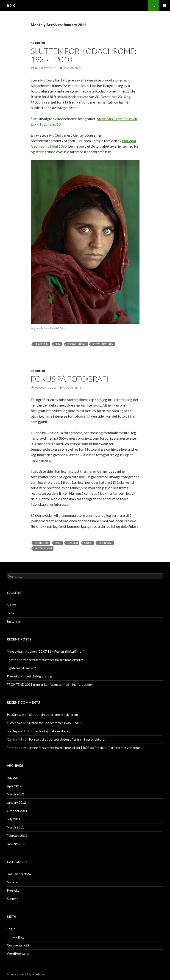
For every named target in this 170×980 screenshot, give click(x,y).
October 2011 (17, 811)
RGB (11, 6)
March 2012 (15, 794)
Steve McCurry (103, 344)
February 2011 (17, 835)
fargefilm (42, 344)
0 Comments (72, 68)
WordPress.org (18, 953)
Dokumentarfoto (19, 874)
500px (11, 605)
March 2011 (15, 827)
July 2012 (14, 778)
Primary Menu (164, 6)
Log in (11, 929)
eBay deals (15, 723)
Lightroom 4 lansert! (21, 668)
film (58, 344)
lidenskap (106, 543)
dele (58, 543)
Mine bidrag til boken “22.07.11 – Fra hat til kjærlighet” (45, 651)
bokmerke (42, 543)
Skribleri (38, 43)
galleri (73, 543)
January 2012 (16, 802)
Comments (18, 945)
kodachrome (77, 344)
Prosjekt (13, 890)
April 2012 (14, 786)
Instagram (14, 621)
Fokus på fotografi (70, 379)
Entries (15, 937)
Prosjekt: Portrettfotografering (29, 676)
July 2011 (14, 819)
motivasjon (43, 548)
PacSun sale (15, 715)
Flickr (11, 613)
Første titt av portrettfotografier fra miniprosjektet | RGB (48, 748)
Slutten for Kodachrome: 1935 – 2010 (84, 55)
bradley (12, 731)
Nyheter (13, 882)
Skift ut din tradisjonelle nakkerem (53, 715)
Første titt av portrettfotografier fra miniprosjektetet (45, 660)
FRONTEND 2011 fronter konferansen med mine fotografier (50, 684)
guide (88, 543)
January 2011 (16, 844)
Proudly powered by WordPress (26, 974)
